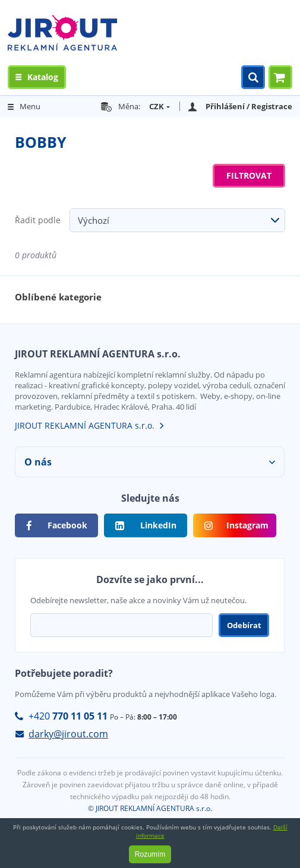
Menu (30, 106)
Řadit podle (38, 220)
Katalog (43, 77)
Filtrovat (249, 175)
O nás (38, 462)
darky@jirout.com (68, 734)
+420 (68, 716)
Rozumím (150, 854)
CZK (157, 106)
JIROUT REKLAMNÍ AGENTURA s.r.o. (85, 425)
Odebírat (244, 625)
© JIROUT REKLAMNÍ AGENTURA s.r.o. (150, 808)
